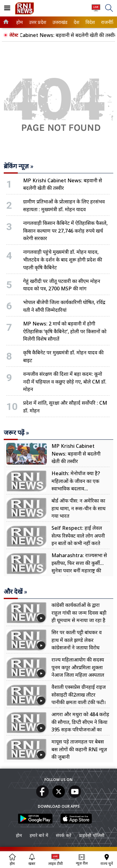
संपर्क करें (63, 835)
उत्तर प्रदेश (37, 22)
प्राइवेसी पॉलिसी (92, 835)
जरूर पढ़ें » (16, 433)
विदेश (90, 22)
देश (76, 22)
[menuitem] (19, 22)
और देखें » (15, 592)
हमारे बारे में (39, 835)
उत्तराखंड (59, 22)
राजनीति (107, 22)
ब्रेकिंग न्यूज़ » (19, 166)
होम (19, 22)
